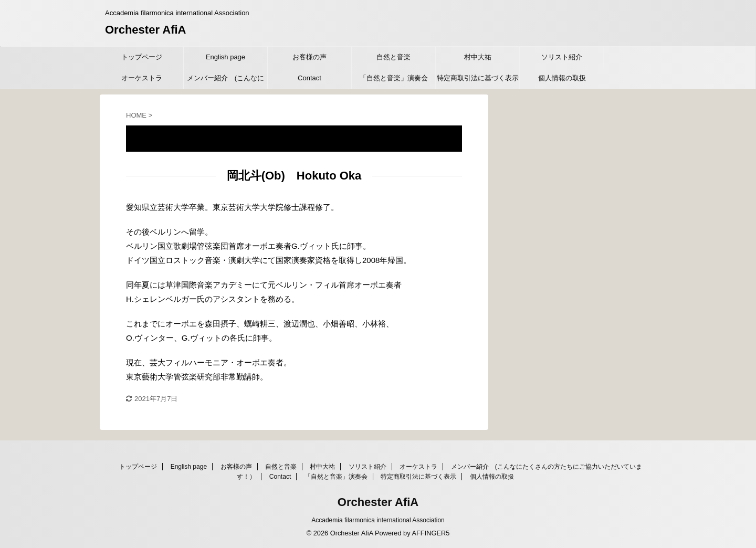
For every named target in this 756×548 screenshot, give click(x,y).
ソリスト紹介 (562, 57)
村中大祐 (478, 57)
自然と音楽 (393, 57)
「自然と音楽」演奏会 (394, 78)
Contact (309, 78)
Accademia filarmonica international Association (378, 520)
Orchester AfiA (145, 30)
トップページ (142, 57)
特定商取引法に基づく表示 (478, 78)
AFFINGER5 (430, 533)
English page (225, 57)
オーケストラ (142, 78)
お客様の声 (309, 57)
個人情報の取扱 (562, 78)
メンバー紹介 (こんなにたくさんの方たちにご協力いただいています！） (226, 81)
